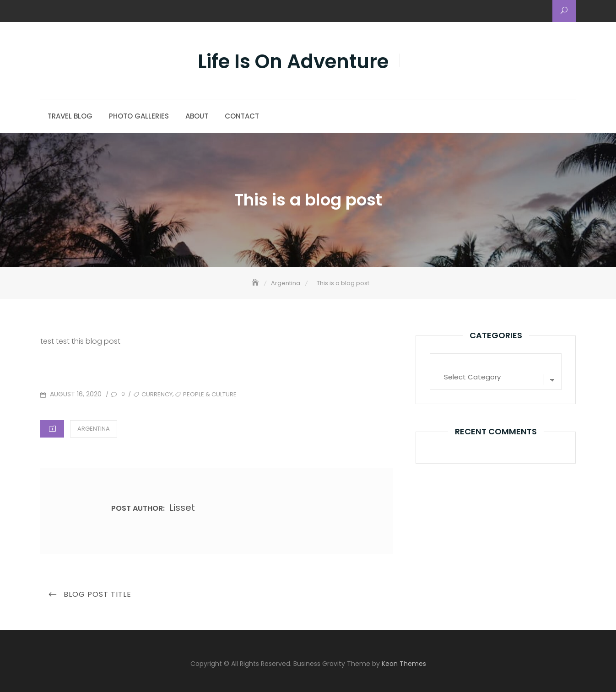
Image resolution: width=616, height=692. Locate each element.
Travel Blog (70, 116)
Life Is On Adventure (293, 62)
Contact (242, 116)
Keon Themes (404, 664)
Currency (157, 394)
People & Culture (210, 394)
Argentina (94, 429)
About (197, 116)
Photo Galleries (139, 116)
